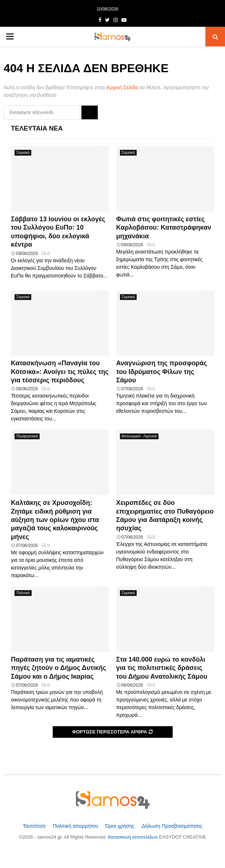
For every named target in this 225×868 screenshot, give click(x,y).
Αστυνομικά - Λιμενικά (139, 436)
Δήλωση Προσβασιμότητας (172, 826)
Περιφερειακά (27, 436)
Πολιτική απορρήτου (76, 826)
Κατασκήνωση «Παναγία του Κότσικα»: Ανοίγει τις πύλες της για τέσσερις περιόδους (60, 372)
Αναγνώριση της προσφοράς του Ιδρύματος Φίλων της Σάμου (162, 372)
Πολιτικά (23, 593)
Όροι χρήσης (121, 826)
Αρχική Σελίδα (122, 87)
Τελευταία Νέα (37, 128)
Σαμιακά (23, 153)
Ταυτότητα (35, 826)
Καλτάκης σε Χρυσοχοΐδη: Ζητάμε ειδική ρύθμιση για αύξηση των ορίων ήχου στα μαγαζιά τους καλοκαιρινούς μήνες (55, 520)
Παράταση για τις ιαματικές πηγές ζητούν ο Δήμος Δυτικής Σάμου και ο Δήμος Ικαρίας (59, 668)
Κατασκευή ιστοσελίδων (134, 837)
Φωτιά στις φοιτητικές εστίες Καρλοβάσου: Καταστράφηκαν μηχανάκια (164, 228)
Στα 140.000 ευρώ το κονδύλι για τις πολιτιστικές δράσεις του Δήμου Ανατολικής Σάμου (162, 668)
